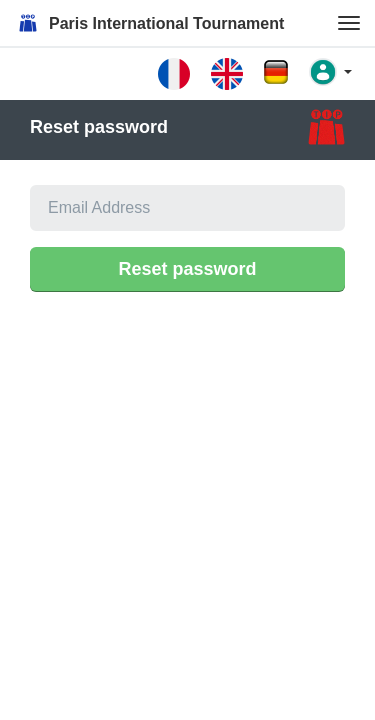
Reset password (187, 269)
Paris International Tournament (149, 23)
